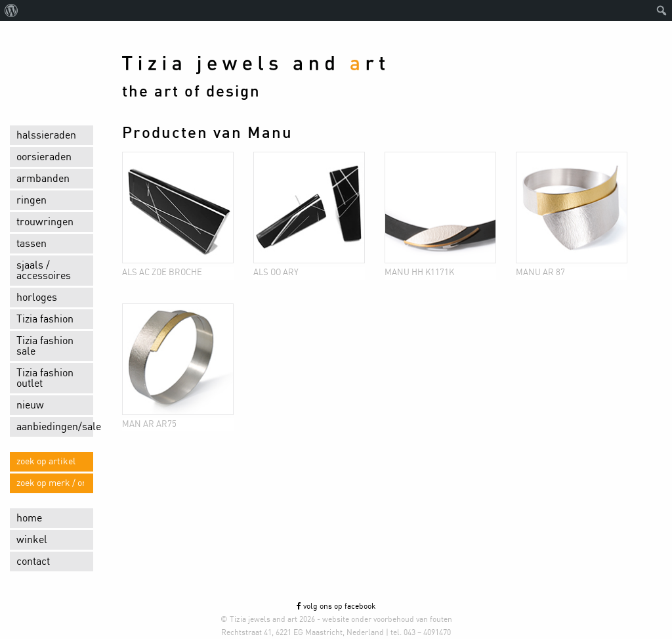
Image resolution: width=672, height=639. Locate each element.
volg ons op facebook (336, 606)
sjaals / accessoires (44, 271)
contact (33, 562)
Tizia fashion (45, 319)
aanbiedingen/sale (55, 427)
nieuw (30, 405)
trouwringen (45, 222)
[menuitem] (11, 11)
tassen (31, 244)
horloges (37, 297)
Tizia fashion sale (45, 346)
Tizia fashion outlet (45, 378)
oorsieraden (44, 157)
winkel (32, 540)
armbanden (43, 179)
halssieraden (46, 135)
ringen (31, 200)
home (29, 518)
